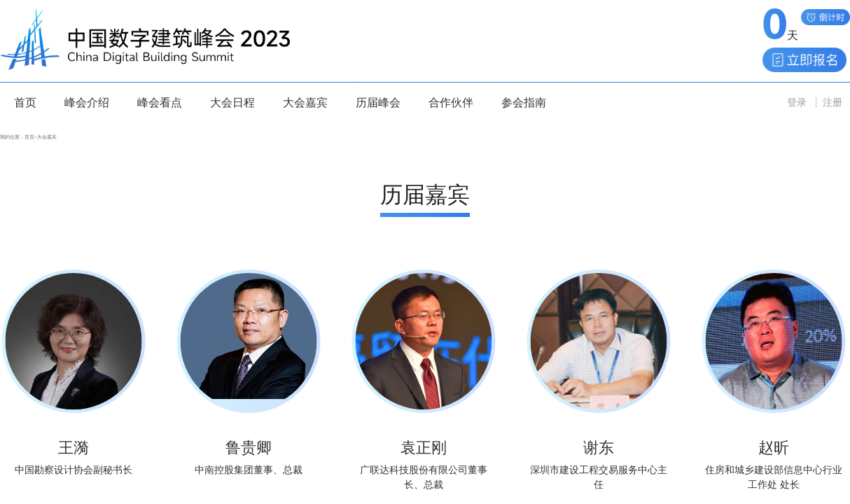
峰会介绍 (87, 103)
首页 (25, 103)
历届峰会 (378, 103)
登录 (797, 103)
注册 (832, 103)
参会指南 (524, 103)
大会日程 (232, 103)
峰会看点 (160, 103)
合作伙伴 (451, 103)
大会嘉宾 (305, 103)
